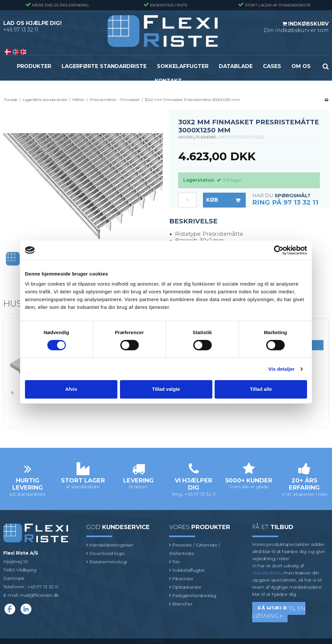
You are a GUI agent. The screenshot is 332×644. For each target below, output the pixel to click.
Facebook (153, 641)
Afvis (71, 389)
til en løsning (279, 612)
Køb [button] (226, 200)
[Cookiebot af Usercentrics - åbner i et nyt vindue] (279, 250)
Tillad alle (261, 389)
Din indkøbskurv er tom (296, 27)
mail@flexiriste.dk (39, 595)
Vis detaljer (282, 369)
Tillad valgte (166, 389)
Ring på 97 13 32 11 (285, 202)
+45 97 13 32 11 (21, 30)
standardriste (267, 573)
